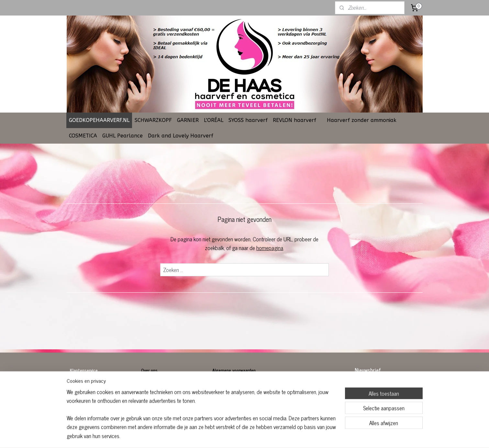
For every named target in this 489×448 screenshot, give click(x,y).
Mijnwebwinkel (304, 436)
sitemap (233, 436)
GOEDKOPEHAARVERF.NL (99, 120)
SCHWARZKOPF (153, 120)
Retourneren (81, 392)
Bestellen (79, 384)
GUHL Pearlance (122, 136)
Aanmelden (372, 400)
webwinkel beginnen (260, 436)
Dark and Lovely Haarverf (181, 136)
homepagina (270, 248)
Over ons (150, 370)
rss (242, 436)
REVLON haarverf (295, 120)
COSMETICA (83, 136)
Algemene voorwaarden (234, 370)
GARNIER (188, 120)
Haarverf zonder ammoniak (362, 120)
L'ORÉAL (214, 120)
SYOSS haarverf (248, 120)
